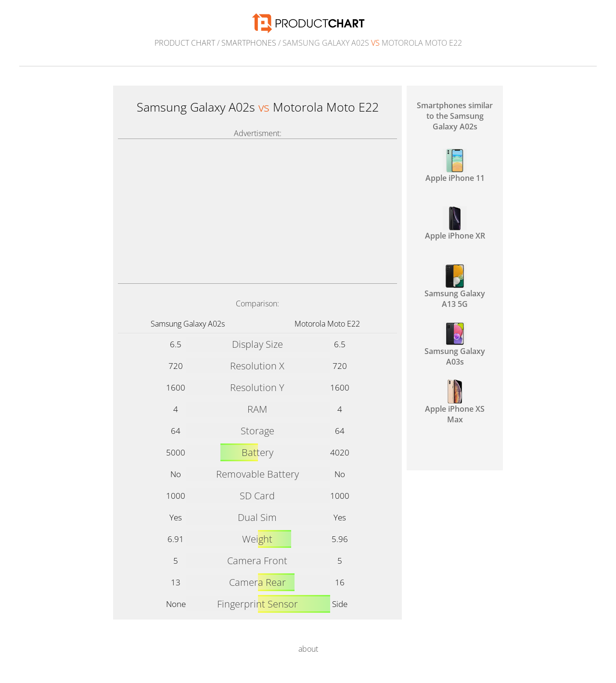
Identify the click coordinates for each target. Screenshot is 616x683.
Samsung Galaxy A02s (188, 324)
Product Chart (185, 43)
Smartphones (249, 43)
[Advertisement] (257, 211)
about (308, 649)
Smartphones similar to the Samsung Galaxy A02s (455, 116)
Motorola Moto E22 (327, 324)
